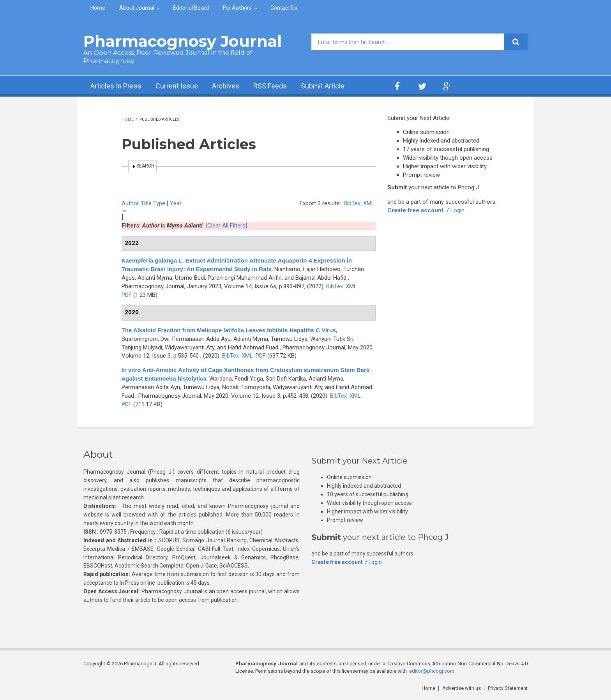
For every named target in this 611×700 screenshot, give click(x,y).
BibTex (352, 203)
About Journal (137, 8)
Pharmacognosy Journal (183, 41)
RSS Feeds (270, 86)
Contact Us (284, 8)
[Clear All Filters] (226, 226)
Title (146, 203)
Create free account (415, 210)
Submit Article (323, 86)
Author (130, 203)
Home (98, 8)
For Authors (237, 8)
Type (159, 203)
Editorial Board (191, 8)
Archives (226, 86)
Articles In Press (116, 86)
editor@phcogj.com (432, 671)
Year (176, 203)
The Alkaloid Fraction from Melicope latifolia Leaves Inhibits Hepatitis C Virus (229, 330)
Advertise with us (462, 688)
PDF (127, 295)
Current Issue (177, 86)
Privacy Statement (508, 688)
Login (457, 210)
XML (369, 203)
